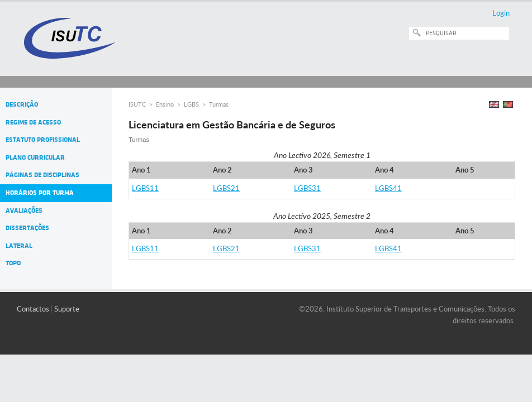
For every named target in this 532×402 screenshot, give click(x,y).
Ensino (165, 104)
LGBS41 (388, 188)
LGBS (191, 104)
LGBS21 (226, 188)
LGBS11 (145, 188)
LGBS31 (307, 188)
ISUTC (137, 104)
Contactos (33, 309)
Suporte (67, 309)
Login (501, 13)
